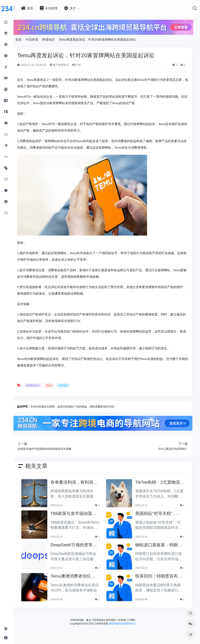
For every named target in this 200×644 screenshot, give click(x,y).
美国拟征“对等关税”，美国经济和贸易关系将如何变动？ (161, 513)
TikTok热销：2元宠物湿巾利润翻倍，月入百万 (160, 481)
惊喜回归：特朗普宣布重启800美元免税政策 (159, 575)
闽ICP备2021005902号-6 (126, 622)
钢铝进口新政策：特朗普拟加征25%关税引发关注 (159, 544)
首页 (26, 39)
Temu (57, 385)
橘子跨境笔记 (67, 64)
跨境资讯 (71, 385)
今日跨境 (40, 39)
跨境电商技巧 (41, 385)
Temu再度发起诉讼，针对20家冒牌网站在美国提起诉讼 (105, 39)
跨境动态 (57, 39)
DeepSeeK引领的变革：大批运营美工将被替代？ (78, 544)
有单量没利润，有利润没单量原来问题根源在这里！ (78, 481)
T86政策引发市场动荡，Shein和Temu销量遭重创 (80, 513)
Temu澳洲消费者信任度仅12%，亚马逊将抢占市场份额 (79, 575)
